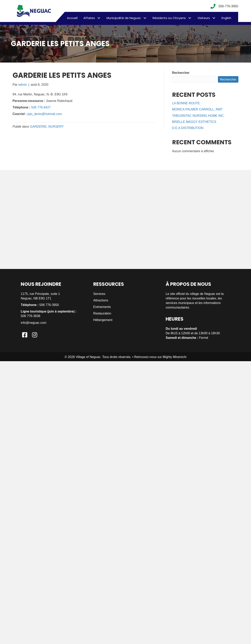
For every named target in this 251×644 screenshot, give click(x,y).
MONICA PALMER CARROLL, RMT (197, 109)
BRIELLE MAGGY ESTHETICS (194, 122)
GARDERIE (38, 127)
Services (99, 294)
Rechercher (181, 73)
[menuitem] (226, 18)
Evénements (102, 307)
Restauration (102, 313)
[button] (99, 18)
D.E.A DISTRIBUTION (188, 128)
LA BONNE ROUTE (186, 103)
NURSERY (56, 127)
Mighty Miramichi (175, 357)
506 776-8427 (41, 107)
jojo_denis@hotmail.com (45, 114)
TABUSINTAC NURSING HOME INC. (198, 116)
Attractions (101, 300)
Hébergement (103, 320)
